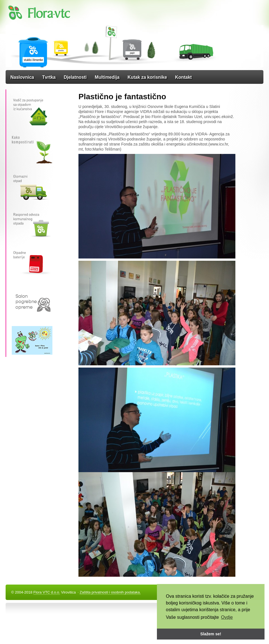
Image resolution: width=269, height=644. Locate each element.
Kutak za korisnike (147, 77)
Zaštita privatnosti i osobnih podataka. (110, 592)
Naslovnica (22, 77)
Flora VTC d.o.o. (47, 592)
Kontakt (184, 77)
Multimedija (107, 77)
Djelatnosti (75, 77)
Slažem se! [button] (211, 634)
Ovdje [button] (227, 617)
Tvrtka (49, 77)
